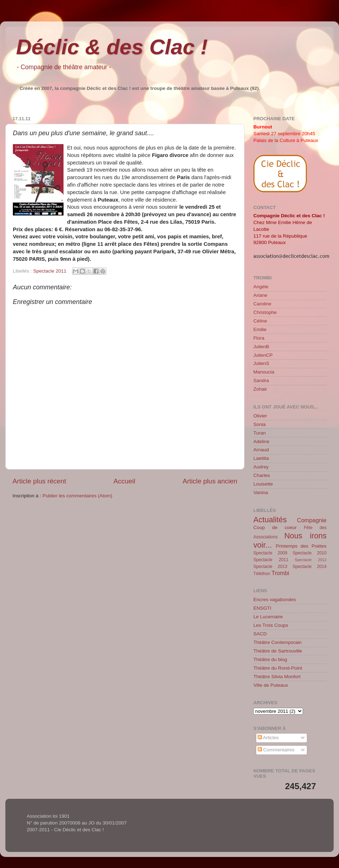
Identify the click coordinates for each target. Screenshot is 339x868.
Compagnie (312, 520)
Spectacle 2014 (310, 567)
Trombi (280, 573)
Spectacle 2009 (270, 553)
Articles (268, 738)
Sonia (260, 424)
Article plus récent (39, 481)
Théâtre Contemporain (277, 642)
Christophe (265, 312)
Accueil (124, 481)
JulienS (261, 363)
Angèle (261, 287)
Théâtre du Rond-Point (278, 668)
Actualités (270, 520)
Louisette (263, 484)
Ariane (260, 295)
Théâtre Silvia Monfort (277, 677)
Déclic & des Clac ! (112, 47)
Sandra (261, 380)
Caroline (262, 304)
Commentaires (276, 750)
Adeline (261, 441)
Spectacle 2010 (310, 553)
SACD (260, 634)
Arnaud (261, 450)
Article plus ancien (210, 481)
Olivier (260, 416)
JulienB (261, 347)
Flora (259, 338)
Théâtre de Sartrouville (278, 651)
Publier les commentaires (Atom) (77, 496)
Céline (260, 321)
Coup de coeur (275, 527)
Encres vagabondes (275, 600)
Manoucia (264, 372)
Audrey (261, 467)
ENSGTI (262, 608)
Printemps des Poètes (301, 546)
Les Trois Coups (271, 625)
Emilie (260, 329)
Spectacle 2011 (50, 271)
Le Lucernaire (268, 617)
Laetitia (261, 458)
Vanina (261, 493)
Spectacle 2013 (270, 567)
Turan (260, 433)
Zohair (260, 389)
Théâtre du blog (270, 659)
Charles (262, 475)
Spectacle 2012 (311, 560)
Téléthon (262, 574)
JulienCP (263, 355)
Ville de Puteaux (271, 685)
